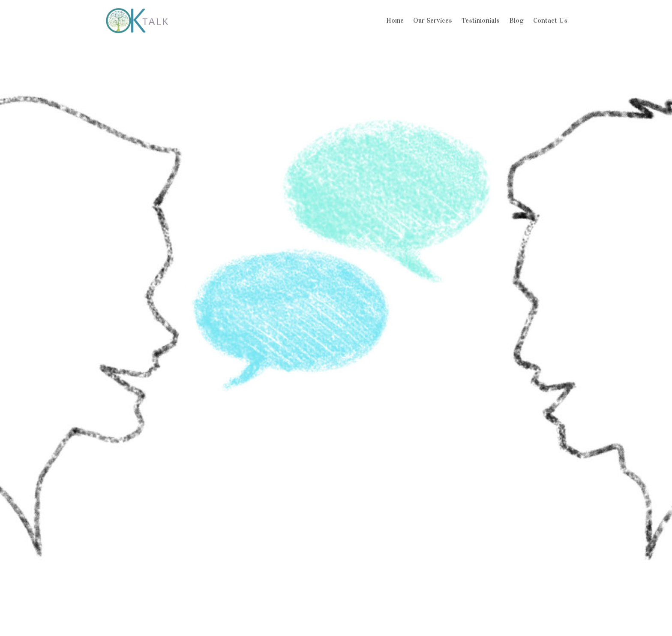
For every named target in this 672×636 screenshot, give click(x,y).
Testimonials (481, 20)
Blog (516, 20)
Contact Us (550, 20)
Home (395, 20)
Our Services (433, 20)
